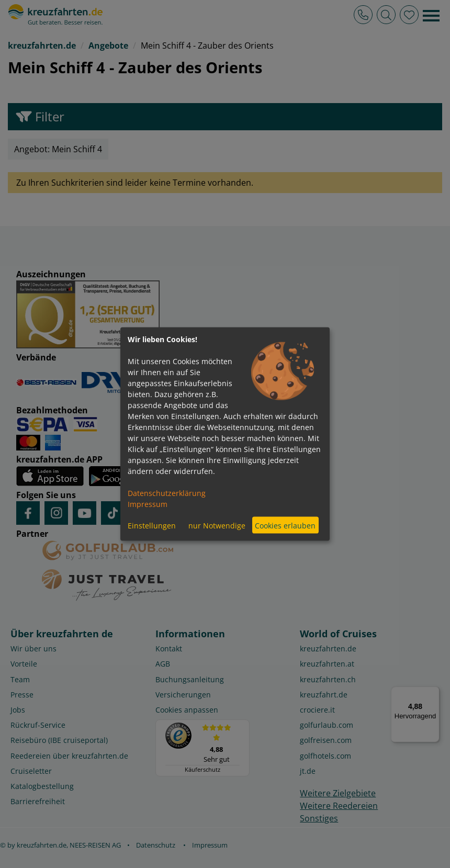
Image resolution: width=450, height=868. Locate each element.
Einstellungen (152, 525)
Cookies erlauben (285, 525)
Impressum (148, 504)
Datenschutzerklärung (167, 493)
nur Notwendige (217, 525)
